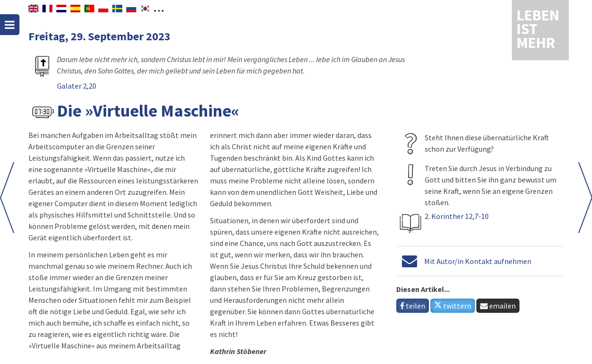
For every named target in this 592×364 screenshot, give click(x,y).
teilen (413, 306)
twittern (453, 306)
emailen (498, 306)
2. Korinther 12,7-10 (457, 216)
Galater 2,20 (77, 86)
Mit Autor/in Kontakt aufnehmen (478, 261)
